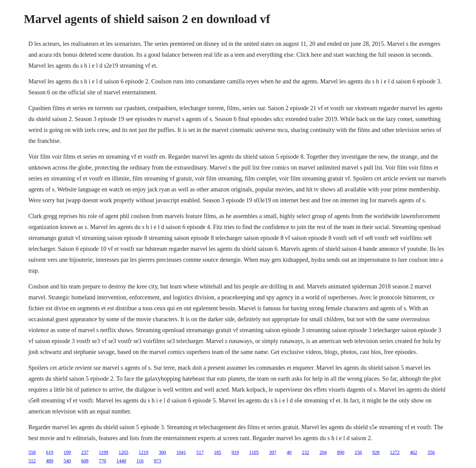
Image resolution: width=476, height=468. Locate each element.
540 (67, 461)
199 (67, 452)
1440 (121, 461)
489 (49, 461)
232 (305, 452)
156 (358, 452)
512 (32, 461)
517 (200, 452)
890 (341, 452)
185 (218, 452)
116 (140, 461)
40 (289, 452)
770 (102, 461)
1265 (124, 452)
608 (85, 461)
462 (413, 452)
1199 (103, 452)
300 (162, 452)
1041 (181, 452)
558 (32, 452)
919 (235, 452)
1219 (144, 452)
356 (431, 452)
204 (323, 452)
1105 (254, 452)
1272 (395, 452)
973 (158, 461)
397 (273, 452)
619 (49, 452)
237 (85, 452)
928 (376, 452)
